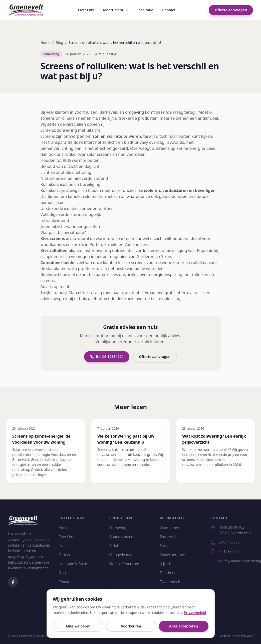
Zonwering (118, 528)
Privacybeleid (195, 613)
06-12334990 (225, 552)
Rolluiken (116, 546)
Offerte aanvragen (231, 10)
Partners (65, 555)
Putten (96, 245)
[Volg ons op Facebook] (13, 582)
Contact (169, 10)
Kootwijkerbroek (173, 555)
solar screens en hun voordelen (116, 155)
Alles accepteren (184, 626)
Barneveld (109, 113)
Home (46, 42)
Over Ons (86, 10)
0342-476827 (225, 543)
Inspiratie (145, 10)
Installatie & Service (74, 564)
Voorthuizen (86, 113)
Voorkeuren (131, 626)
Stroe (164, 546)
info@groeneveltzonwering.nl (232, 561)
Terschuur (168, 573)
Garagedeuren (121, 555)
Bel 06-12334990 (107, 357)
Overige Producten (124, 564)
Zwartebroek (170, 582)
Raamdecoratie (121, 537)
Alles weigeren (78, 626)
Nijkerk (165, 564)
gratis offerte (177, 293)
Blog (60, 42)
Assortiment (116, 10)
